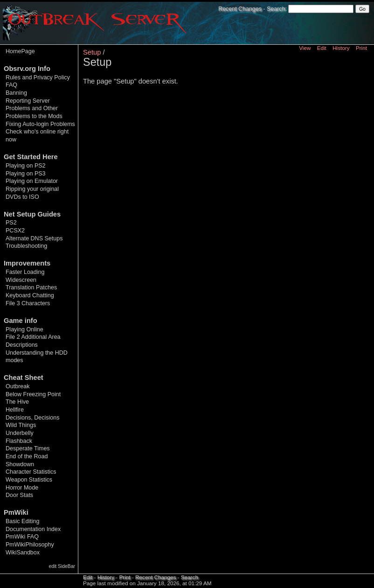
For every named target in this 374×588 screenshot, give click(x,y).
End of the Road (27, 456)
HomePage (20, 51)
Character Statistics (31, 472)
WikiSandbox (23, 553)
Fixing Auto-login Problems (40, 124)
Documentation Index (33, 529)
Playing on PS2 (26, 166)
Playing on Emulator (32, 181)
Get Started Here (31, 157)
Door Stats (19, 495)
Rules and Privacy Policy (38, 77)
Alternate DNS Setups (34, 238)
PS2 (11, 223)
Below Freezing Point (33, 394)
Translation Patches (31, 287)
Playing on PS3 (26, 174)
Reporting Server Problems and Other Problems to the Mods (34, 108)
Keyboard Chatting (30, 295)
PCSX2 (15, 231)
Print (361, 48)
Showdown (20, 464)
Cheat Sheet (24, 378)
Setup (92, 52)
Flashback (19, 441)
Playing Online (24, 329)
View (305, 48)
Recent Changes (240, 9)
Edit (322, 48)
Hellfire (15, 410)
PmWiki (16, 512)
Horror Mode (22, 488)
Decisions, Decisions (32, 418)
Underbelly (20, 433)
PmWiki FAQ (22, 537)
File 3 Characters (28, 303)
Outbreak (17, 386)
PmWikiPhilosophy (30, 545)
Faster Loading (25, 272)
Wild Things (21, 425)
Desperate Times (28, 448)
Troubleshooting (26, 246)
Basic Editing (22, 521)
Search (276, 9)
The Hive (17, 402)
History (341, 48)
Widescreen (21, 280)
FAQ (11, 85)
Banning (16, 93)
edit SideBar (62, 566)
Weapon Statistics (29, 480)
